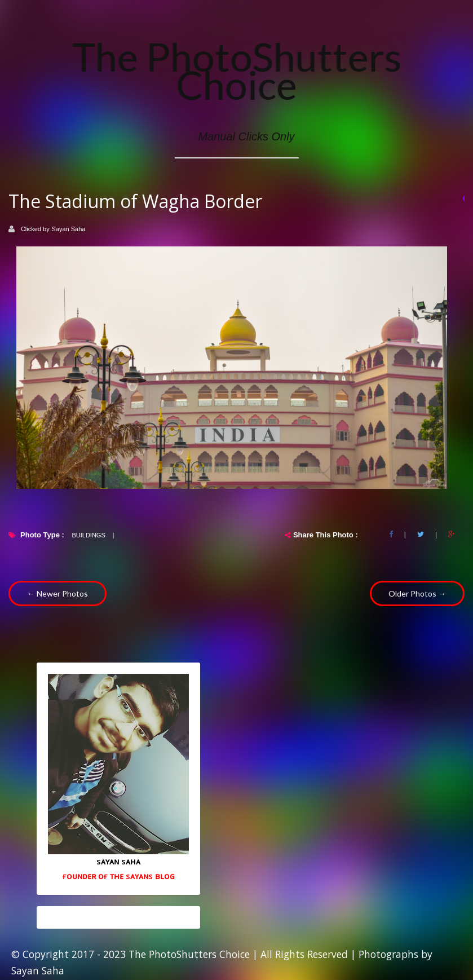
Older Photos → (417, 593)
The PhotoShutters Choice (237, 70)
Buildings (88, 535)
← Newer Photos (58, 593)
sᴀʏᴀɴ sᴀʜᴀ (118, 861)
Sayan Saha (69, 229)
